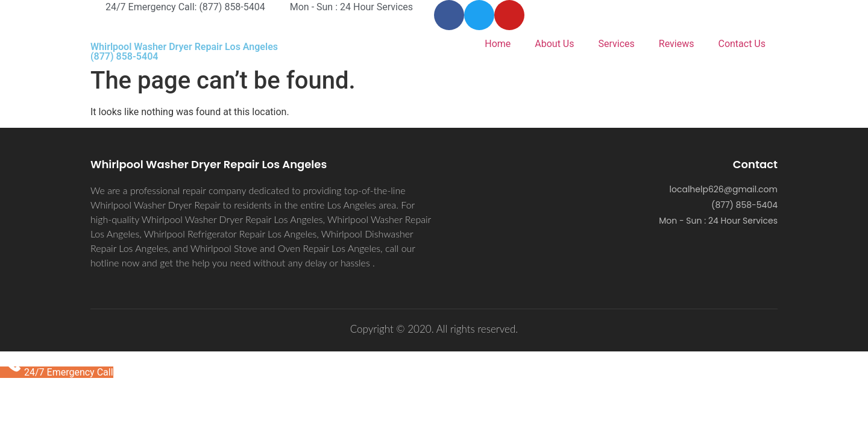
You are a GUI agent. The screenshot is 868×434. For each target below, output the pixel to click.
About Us (554, 44)
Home (498, 44)
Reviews (677, 44)
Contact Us (742, 44)
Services (617, 44)
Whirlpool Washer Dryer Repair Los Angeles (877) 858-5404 (184, 52)
